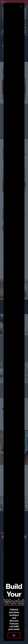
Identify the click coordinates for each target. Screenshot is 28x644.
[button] (21, 6)
